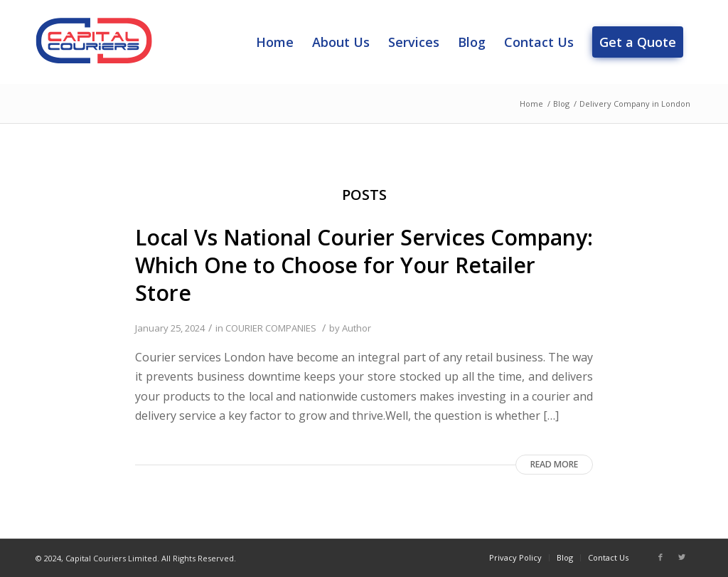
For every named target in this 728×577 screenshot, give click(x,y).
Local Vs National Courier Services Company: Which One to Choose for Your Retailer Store (364, 265)
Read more (554, 464)
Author (357, 328)
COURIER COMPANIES (271, 328)
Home (531, 104)
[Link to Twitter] (682, 557)
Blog (561, 104)
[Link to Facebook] (660, 557)
